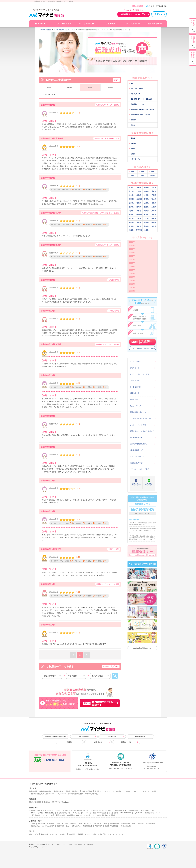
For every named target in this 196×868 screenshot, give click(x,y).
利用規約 (70, 742)
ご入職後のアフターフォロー (140, 418)
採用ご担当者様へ (138, 6)
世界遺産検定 (50, 813)
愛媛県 (139, 222)
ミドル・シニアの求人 (149, 791)
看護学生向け (58, 791)
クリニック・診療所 (136, 89)
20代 (132, 172)
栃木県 (131, 195)
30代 (142, 172)
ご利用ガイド (65, 24)
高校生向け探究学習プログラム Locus (57, 802)
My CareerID (138, 813)
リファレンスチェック (116, 834)
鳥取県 (146, 215)
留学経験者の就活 (45, 791)
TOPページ (43, 24)
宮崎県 (131, 230)
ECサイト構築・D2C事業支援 (96, 813)
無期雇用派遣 (88, 826)
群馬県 (139, 195)
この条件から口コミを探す (115, 676)
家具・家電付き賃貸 (58, 815)
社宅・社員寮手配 (99, 834)
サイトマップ (112, 737)
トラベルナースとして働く (139, 469)
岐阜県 (131, 207)
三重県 (154, 207)
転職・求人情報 (87, 791)
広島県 (139, 219)
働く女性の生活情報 (132, 810)
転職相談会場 (134, 393)
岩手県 (146, 187)
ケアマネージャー (49, 95)
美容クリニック (134, 94)
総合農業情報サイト (64, 813)
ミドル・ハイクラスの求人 (112, 791)
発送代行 (63, 834)
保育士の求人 (76, 826)
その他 (132, 125)
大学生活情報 (118, 810)
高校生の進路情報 (35, 802)
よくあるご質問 (135, 387)
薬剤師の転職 (151, 824)
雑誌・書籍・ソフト (148, 810)
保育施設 (132, 120)
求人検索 (111, 24)
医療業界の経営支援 (112, 826)
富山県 (154, 199)
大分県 (154, 226)
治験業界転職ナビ (136, 450)
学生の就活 (33, 791)
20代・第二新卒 (62, 824)
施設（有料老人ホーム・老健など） (141, 99)
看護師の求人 (35, 826)
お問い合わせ (98, 742)
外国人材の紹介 (126, 826)
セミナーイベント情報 (138, 425)
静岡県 (139, 207)
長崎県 (139, 226)
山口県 (146, 219)
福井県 (139, 203)
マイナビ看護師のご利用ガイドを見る (143, 348)
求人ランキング (135, 406)
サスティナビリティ (61, 844)
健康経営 (72, 834)
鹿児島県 (139, 230)
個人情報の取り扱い (140, 737)
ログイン (158, 14)
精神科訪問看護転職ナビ (139, 444)
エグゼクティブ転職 (100, 824)
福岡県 (154, 222)
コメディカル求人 (48, 826)
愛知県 (146, 207)
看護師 (49, 88)
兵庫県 (154, 211)
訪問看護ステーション (136, 104)
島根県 (154, 215)
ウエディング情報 (37, 813)
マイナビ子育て (78, 813)
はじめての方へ (88, 24)
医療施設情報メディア (152, 813)
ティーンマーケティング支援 (101, 810)
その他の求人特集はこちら (142, 648)
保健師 (111, 88)
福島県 (146, 191)
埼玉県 (146, 195)
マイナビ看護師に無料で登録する (141, 342)
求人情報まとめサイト (37, 810)
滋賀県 (131, 211)
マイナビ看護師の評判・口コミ (64, 30)
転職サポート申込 (126, 742)
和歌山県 (139, 215)
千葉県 (154, 195)
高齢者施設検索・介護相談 (106, 815)
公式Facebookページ (136, 485)
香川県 (131, 222)
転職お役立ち (157, 24)
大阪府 (146, 211)
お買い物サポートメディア (40, 815)
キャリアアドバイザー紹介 (139, 374)
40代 (152, 172)
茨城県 (154, 191)
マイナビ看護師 (46, 30)
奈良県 (131, 215)
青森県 (139, 187)
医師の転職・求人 (63, 826)
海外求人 (98, 791)
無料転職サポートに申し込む (133, 14)
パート (136, 791)
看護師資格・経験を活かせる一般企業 (141, 109)
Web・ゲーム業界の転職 (46, 824)
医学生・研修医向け (72, 791)
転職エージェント (85, 824)
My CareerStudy (126, 813)
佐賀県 (131, 226)
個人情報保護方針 (89, 844)
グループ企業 (78, 844)
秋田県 (131, 191)
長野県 (154, 203)
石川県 (131, 203)
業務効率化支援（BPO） (49, 834)
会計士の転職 (114, 824)
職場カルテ (134, 400)
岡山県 (131, 219)
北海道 (131, 187)
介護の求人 (98, 826)
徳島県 (154, 219)
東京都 (131, 199)
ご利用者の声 (134, 24)
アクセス (50, 844)
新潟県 (146, 199)
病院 (131, 83)
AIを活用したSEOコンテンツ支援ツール (81, 815)
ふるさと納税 (113, 813)
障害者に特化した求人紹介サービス (43, 794)
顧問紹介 (140, 824)
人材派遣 (32, 824)
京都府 (139, 211)
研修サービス (34, 834)
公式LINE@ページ (149, 485)
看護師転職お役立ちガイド (139, 412)
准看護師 (69, 88)
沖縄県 (146, 230)
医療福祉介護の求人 (92, 794)
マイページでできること (158, 6)
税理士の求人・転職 (128, 824)
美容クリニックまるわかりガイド (142, 431)
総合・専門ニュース (54, 810)
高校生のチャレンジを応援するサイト (76, 810)
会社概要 (43, 844)
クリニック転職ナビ (137, 456)
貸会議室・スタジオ (84, 834)
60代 (142, 176)
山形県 (139, 191)
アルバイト (128, 791)
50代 (132, 176)
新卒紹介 (73, 824)
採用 (70, 844)
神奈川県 (139, 199)
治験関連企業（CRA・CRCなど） (140, 115)
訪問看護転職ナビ (136, 438)
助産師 (90, 88)
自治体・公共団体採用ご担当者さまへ (56, 737)
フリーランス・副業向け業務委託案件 (70, 794)
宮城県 (154, 187)
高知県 (146, 222)
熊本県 (146, 226)
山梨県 (146, 203)
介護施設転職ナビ (136, 463)
